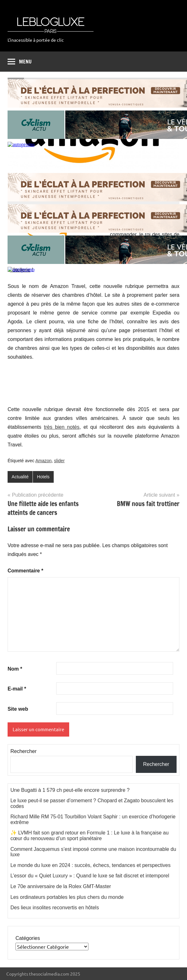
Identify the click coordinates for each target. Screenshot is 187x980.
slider (59, 461)
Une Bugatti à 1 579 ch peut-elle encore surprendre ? (70, 790)
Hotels (43, 477)
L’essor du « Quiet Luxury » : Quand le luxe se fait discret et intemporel (90, 876)
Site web (18, 709)
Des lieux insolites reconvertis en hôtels (55, 908)
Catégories (28, 938)
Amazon (43, 461)
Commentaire (25, 571)
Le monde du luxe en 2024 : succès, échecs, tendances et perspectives (90, 865)
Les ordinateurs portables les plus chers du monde (67, 897)
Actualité (20, 477)
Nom (15, 669)
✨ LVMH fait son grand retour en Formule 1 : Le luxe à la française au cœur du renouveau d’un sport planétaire (90, 836)
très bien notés (62, 427)
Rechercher (24, 751)
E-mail (17, 689)
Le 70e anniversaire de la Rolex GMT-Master (61, 886)
